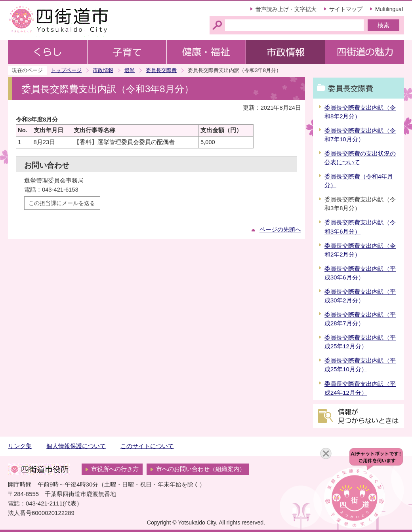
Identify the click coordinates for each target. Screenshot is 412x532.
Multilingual (389, 9)
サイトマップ (346, 9)
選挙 (130, 70)
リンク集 (20, 446)
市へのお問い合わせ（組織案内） (201, 469)
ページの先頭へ (280, 230)
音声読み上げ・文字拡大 (286, 9)
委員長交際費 (161, 70)
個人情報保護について (76, 446)
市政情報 (103, 70)
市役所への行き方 (115, 469)
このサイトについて (147, 446)
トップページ (66, 70)
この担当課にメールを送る (62, 203)
